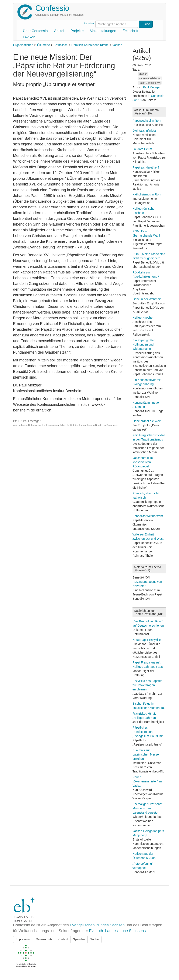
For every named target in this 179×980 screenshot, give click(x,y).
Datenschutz (44, 939)
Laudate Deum (142, 149)
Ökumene (44, 45)
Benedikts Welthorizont (148, 516)
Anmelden (90, 24)
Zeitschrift (130, 31)
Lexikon (29, 37)
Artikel (59, 31)
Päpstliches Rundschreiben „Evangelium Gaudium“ (148, 732)
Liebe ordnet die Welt (147, 421)
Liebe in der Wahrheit (147, 299)
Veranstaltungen (103, 31)
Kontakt (63, 939)
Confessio (52, 8)
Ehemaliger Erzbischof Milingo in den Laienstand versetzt (147, 808)
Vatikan (117, 45)
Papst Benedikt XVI (150, 83)
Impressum (23, 939)
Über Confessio (35, 31)
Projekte (77, 31)
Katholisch (61, 45)
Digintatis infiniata (144, 131)
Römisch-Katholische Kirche (90, 45)
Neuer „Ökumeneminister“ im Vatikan (147, 781)
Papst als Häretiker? (146, 167)
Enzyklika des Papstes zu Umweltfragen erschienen (147, 685)
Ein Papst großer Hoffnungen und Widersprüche (144, 344)
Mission (143, 74)
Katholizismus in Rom (147, 194)
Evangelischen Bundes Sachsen (97, 925)
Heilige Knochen (143, 318)
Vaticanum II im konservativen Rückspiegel (143, 462)
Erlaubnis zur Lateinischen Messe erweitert (146, 754)
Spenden (79, 939)
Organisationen (23, 45)
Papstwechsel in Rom (147, 121)
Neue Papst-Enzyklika (147, 640)
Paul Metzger (152, 87)
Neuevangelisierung (150, 78)
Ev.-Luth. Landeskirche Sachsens (117, 931)
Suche (94, 939)
